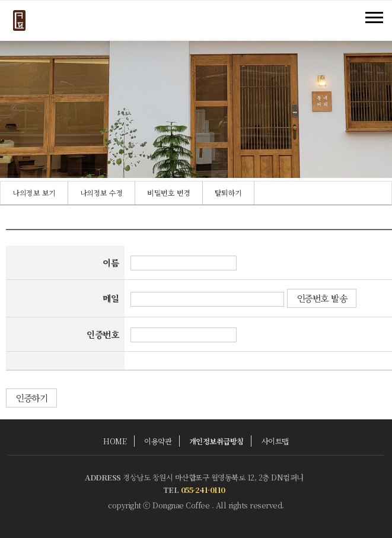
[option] (34, 193)
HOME (115, 441)
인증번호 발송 (322, 298)
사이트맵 (275, 441)
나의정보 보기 (34, 192)
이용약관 (158, 441)
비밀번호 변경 (169, 192)
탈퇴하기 (228, 192)
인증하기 (31, 398)
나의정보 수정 (102, 192)
